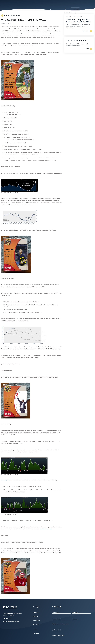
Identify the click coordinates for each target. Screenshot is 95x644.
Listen (88, 49)
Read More (87, 31)
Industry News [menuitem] (43, 6)
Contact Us (75, 5)
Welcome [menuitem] (36, 612)
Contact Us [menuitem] (36, 633)
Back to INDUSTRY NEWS (10, 15)
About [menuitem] (23, 8)
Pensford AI (70, 8)
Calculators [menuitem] (33, 6)
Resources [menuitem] (53, 6)
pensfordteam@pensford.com (11, 621)
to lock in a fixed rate (46, 529)
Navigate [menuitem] (37, 607)
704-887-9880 (7, 618)
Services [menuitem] (24, 6)
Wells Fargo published (7, 480)
